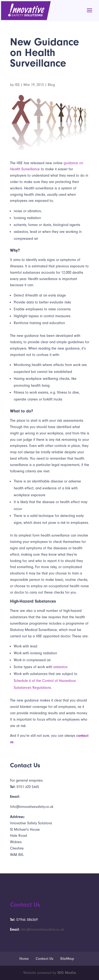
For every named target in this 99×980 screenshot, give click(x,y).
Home (24, 959)
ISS (17, 85)
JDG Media (67, 973)
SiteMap (67, 959)
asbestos (60, 667)
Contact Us (44, 959)
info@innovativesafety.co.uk (42, 929)
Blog (51, 85)
